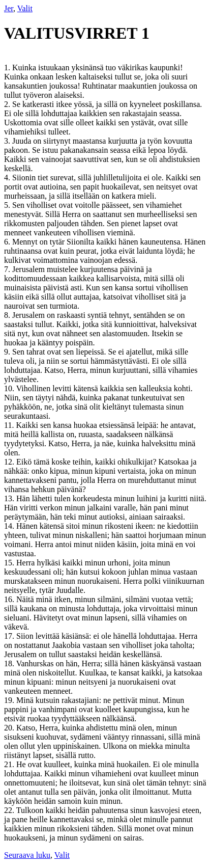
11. (10, 425)
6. (8, 242)
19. (10, 700)
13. (10, 498)
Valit (25, 8)
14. (10, 526)
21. (10, 764)
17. (10, 636)
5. (8, 205)
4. (8, 178)
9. (8, 352)
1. (8, 67)
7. (8, 269)
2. (8, 104)
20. (10, 728)
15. (10, 563)
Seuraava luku (27, 855)
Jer (9, 8)
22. (10, 810)
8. (8, 315)
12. (10, 462)
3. (8, 141)
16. (10, 599)
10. (10, 388)
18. (10, 663)
